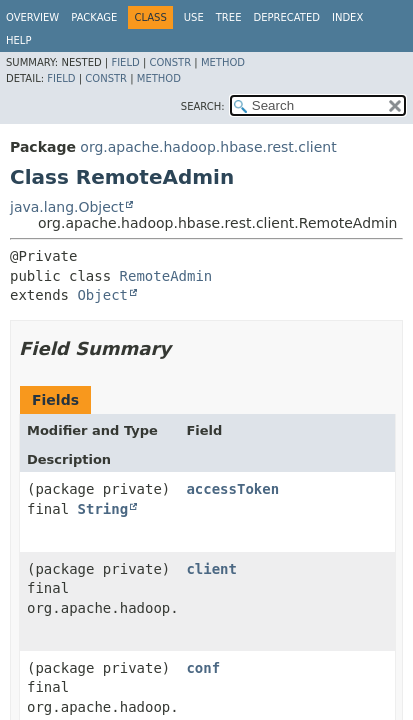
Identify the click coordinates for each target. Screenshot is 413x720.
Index (347, 17)
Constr (170, 62)
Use (194, 17)
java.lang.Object (67, 207)
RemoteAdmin (166, 276)
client (211, 569)
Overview (32, 17)
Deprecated (286, 17)
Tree (229, 17)
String (103, 509)
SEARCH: (203, 106)
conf (203, 668)
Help (18, 40)
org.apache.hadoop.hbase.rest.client (208, 147)
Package (94, 17)
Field (125, 62)
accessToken (232, 489)
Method (223, 62)
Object (102, 295)
